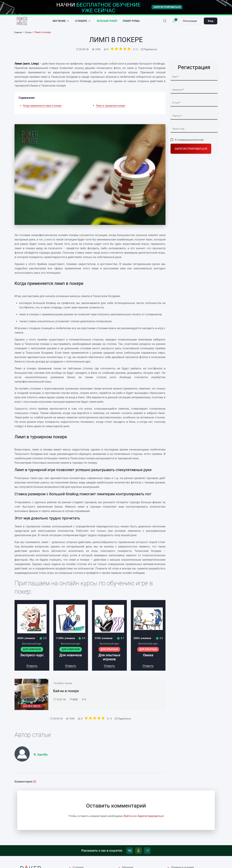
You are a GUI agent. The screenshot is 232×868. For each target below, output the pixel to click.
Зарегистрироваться (191, 153)
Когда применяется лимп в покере (42, 109)
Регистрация (190, 23)
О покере (81, 23)
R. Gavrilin (41, 758)
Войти (128, 820)
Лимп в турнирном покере (111, 109)
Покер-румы (131, 23)
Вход (211, 23)
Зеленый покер (107, 23)
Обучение (59, 23)
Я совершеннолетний (189, 143)
